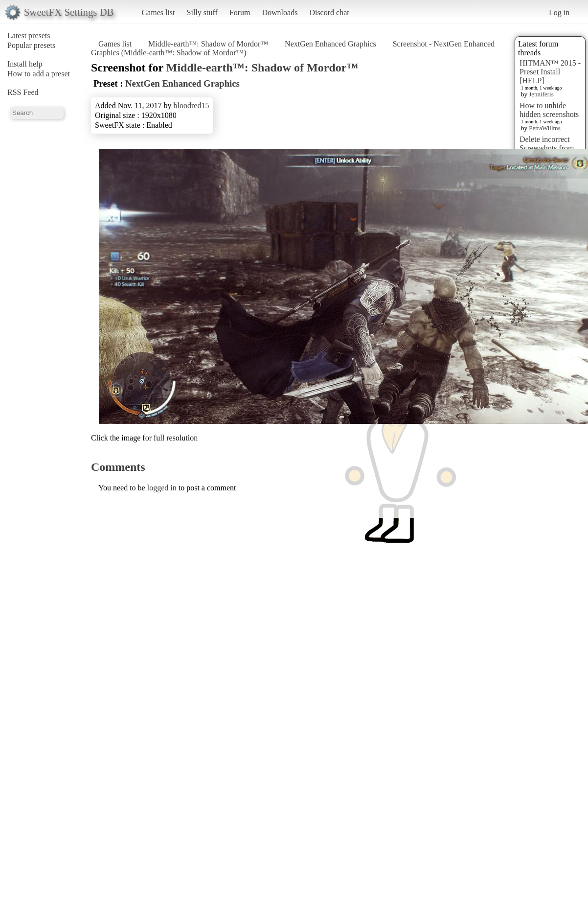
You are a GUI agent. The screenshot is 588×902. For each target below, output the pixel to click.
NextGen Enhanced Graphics (330, 44)
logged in (162, 488)
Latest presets (29, 35)
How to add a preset (39, 74)
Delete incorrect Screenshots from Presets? (547, 148)
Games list (158, 12)
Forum (240, 12)
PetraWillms (544, 128)
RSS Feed (23, 92)
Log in (559, 12)
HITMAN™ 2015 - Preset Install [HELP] (550, 72)
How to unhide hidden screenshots (549, 110)
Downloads (280, 12)
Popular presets (31, 45)
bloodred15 (192, 105)
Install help (25, 64)
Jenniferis (541, 94)
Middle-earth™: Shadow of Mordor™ (208, 44)
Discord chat (329, 12)
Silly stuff (202, 12)
